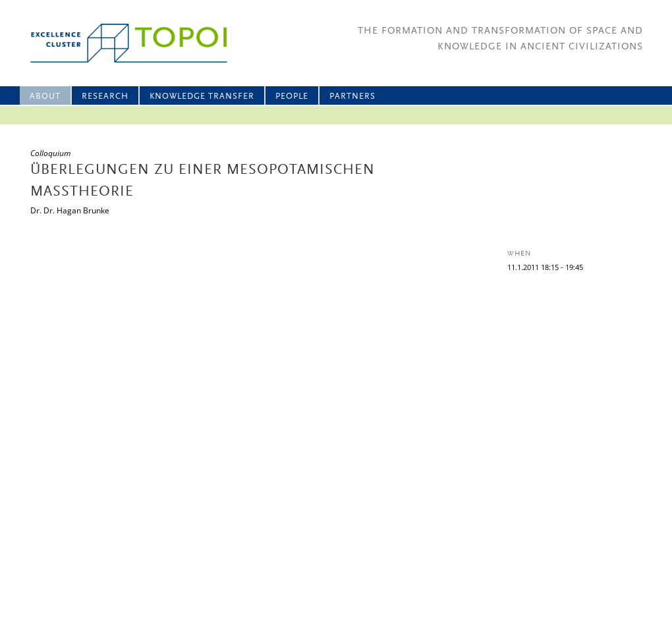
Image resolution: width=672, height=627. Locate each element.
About (45, 96)
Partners (352, 96)
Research (105, 96)
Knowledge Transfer (202, 96)
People (292, 96)
